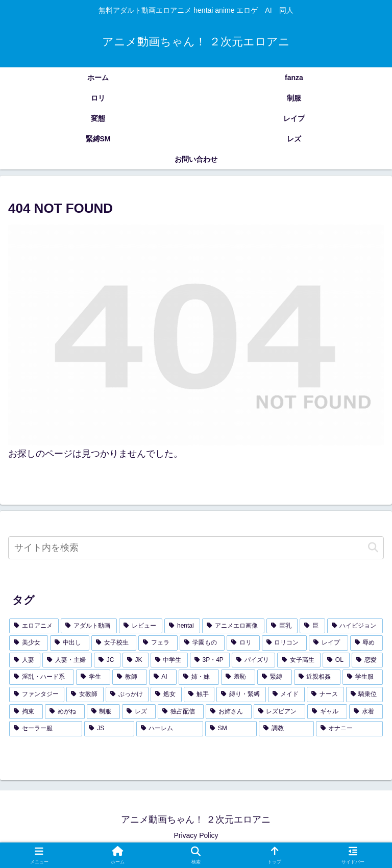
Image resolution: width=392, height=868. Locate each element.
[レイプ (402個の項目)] (328, 643)
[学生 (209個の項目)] (93, 677)
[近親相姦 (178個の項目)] (317, 677)
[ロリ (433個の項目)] (243, 643)
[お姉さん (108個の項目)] (229, 712)
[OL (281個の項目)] (336, 660)
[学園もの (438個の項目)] (202, 643)
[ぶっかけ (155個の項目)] (127, 695)
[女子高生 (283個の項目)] (299, 660)
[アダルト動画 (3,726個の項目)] (89, 626)
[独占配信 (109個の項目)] (181, 712)
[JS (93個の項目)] (109, 729)
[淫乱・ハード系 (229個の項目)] (42, 677)
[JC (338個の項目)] (107, 660)
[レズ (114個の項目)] (139, 712)
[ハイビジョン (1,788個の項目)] (355, 626)
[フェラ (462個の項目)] (158, 643)
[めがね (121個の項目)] (65, 712)
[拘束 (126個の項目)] (26, 712)
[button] (373, 548)
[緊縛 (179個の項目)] (274, 677)
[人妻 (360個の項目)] (25, 660)
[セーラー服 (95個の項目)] (46, 729)
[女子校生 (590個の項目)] (114, 643)
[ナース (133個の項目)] (325, 695)
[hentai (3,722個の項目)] (182, 626)
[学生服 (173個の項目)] (363, 677)
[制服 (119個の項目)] (104, 712)
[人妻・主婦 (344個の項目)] (67, 660)
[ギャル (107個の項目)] (327, 712)
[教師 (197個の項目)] (129, 677)
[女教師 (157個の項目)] (85, 695)
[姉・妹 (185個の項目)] (199, 677)
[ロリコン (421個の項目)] (284, 643)
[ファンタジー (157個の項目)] (37, 695)
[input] (196, 548)
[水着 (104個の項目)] (366, 712)
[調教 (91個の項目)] (286, 729)
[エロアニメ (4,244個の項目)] (34, 626)
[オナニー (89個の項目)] (349, 729)
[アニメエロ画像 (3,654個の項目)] (233, 626)
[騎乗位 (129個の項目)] (364, 695)
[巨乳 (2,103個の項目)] (282, 626)
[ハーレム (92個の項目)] (170, 729)
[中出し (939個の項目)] (69, 643)
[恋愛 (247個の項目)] (367, 660)
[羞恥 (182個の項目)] (238, 677)
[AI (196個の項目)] (163, 677)
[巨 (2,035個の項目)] (312, 626)
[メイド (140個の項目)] (286, 695)
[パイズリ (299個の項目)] (253, 660)
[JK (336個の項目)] (136, 660)
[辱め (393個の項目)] (366, 643)
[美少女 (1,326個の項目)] (29, 643)
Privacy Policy (196, 835)
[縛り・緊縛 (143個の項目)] (241, 695)
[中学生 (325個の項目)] (169, 660)
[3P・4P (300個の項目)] (210, 660)
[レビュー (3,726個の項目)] (141, 626)
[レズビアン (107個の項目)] (280, 712)
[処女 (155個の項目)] (166, 695)
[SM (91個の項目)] (231, 729)
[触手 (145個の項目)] (199, 695)
